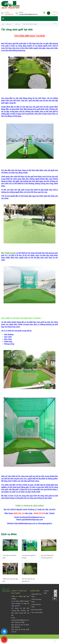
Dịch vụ (17, 24)
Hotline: (10, 13)
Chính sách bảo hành (36, 606)
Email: (29, 13)
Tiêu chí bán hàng (37, 612)
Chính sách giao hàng (36, 600)
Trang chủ (8, 24)
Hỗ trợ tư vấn (55, 13)
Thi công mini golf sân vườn (9, 559)
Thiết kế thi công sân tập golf (10, 582)
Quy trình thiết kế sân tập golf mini (28, 582)
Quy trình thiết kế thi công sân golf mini (47, 559)
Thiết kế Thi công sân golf (30, 24)
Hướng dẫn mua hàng (36, 595)
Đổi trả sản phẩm (37, 610)
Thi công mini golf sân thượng (29, 559)
